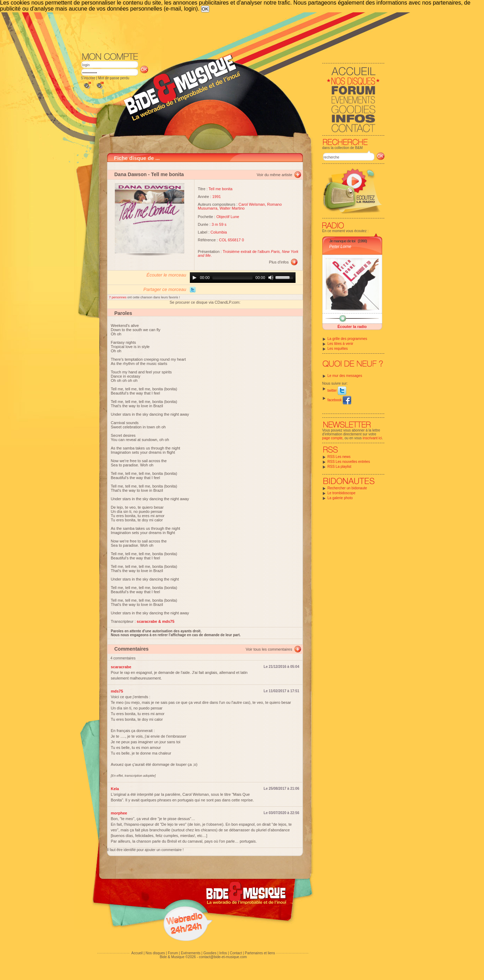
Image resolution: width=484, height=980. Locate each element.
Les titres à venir (340, 344)
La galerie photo (340, 498)
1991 (217, 197)
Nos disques (155, 953)
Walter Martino (232, 208)
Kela (115, 789)
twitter (337, 390)
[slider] (232, 278)
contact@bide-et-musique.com (223, 957)
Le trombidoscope (342, 493)
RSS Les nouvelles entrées (349, 462)
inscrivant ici (372, 438)
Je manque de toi (342, 241)
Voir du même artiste (275, 175)
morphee (119, 813)
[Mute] (271, 278)
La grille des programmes (348, 339)
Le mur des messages (345, 376)
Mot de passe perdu (113, 78)
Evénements (191, 953)
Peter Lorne (340, 247)
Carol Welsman (252, 204)
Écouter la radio (352, 327)
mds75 (117, 691)
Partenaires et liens (260, 953)
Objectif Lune (228, 217)
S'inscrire (88, 78)
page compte (333, 438)
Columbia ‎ (219, 232)
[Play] (194, 278)
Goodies (210, 953)
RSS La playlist (340, 467)
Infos (223, 953)
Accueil (137, 953)
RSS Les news (339, 457)
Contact (236, 953)
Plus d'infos (279, 262)
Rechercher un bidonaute (347, 488)
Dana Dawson (131, 174)
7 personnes (118, 297)
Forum (173, 953)
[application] (243, 278)
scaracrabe (121, 667)
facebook (339, 400)
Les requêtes (338, 349)
